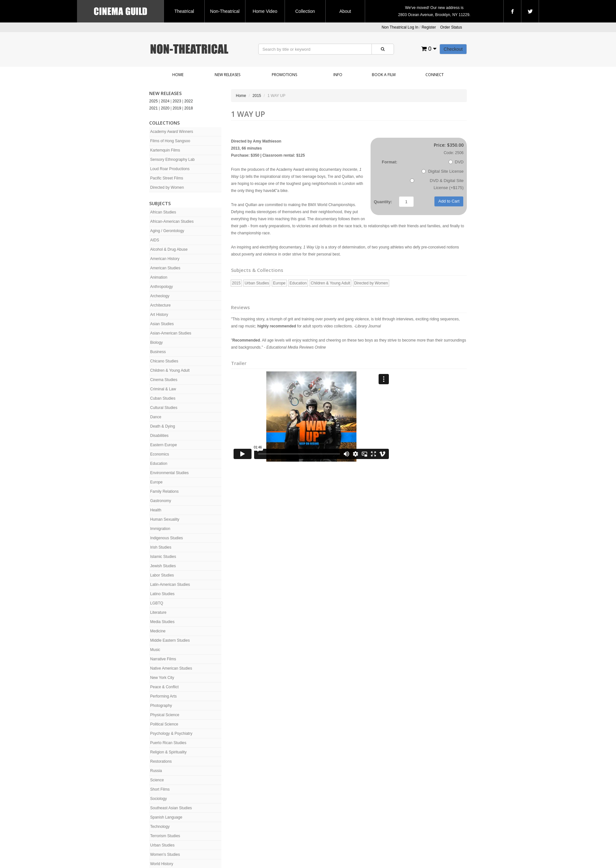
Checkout (453, 49)
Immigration (160, 529)
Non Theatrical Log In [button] (400, 27)
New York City (162, 678)
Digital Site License (443, 171)
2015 (257, 96)
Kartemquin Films (165, 150)
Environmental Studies (169, 473)
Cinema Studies (164, 380)
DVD (456, 162)
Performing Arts (163, 696)
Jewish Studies (163, 566)
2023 (177, 101)
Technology (160, 827)
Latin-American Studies (170, 585)
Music (155, 650)
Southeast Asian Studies (171, 808)
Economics (160, 454)
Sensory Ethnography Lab (172, 160)
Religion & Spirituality (168, 752)
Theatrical (184, 11)
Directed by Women (167, 187)
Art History (159, 315)
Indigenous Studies (167, 538)
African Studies (163, 212)
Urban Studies (162, 845)
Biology (156, 343)
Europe (156, 482)
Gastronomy (161, 501)
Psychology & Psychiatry (171, 733)
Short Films (160, 789)
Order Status (451, 27)
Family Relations (164, 491)
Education (159, 464)
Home (178, 75)
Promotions (284, 75)
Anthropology (162, 287)
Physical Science (165, 715)
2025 (154, 101)
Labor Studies (162, 575)
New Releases (227, 75)
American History (165, 259)
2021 (154, 108)
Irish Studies (161, 547)
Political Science (164, 724)
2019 (177, 108)
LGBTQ (157, 603)
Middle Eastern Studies (170, 640)
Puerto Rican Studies (168, 743)
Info (338, 75)
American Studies (165, 268)
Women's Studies (165, 855)
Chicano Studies (164, 361)
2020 (165, 108)
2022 (189, 101)
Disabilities (159, 436)
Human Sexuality (165, 519)
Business (158, 352)
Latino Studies (162, 594)
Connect (435, 75)
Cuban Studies (163, 398)
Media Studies (162, 622)
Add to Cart (449, 201)
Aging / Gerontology (167, 231)
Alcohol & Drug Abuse (169, 249)
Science (157, 780)
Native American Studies (171, 668)
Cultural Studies (164, 408)
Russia (156, 771)
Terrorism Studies (165, 836)
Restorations (161, 761)
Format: (389, 162)
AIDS (155, 240)
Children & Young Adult (170, 370)
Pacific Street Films (167, 178)
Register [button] (429, 27)
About (345, 11)
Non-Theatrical (225, 11)
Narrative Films (163, 659)
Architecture (160, 305)
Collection (305, 11)
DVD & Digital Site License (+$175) (437, 184)
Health (156, 510)
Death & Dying (163, 426)
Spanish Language (166, 817)
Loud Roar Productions (170, 169)
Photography (161, 706)
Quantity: (383, 202)
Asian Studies (162, 324)
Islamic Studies (163, 557)
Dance (156, 417)
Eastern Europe (163, 445)
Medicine (158, 631)
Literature (158, 612)
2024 (165, 101)
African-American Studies (172, 221)
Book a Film (384, 75)
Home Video (265, 11)
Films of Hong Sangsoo (170, 141)
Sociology (158, 799)
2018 (189, 108)
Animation (159, 277)
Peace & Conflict (164, 687)
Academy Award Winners (172, 132)
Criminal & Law (163, 389)
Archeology (160, 296)
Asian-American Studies (171, 333)
